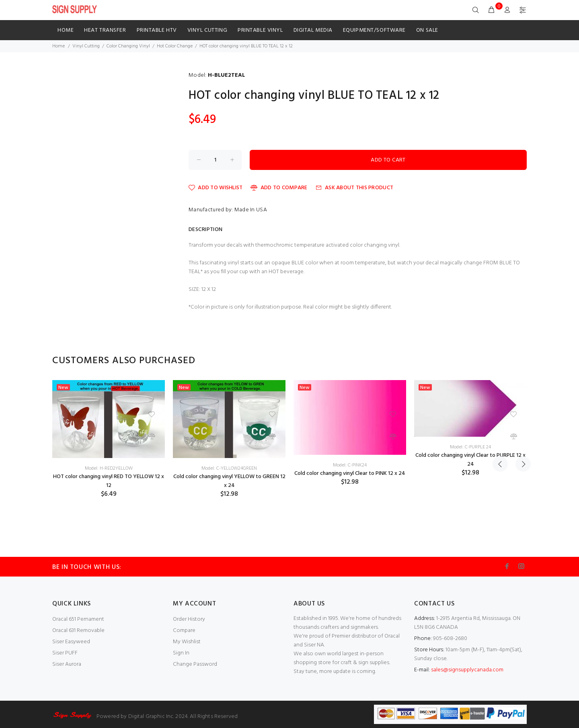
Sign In (181, 653)
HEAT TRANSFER (105, 30)
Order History (189, 619)
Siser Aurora (67, 664)
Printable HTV (157, 30)
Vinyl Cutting (207, 30)
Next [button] (519, 361)
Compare (184, 631)
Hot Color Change (175, 46)
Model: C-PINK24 (350, 465)
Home (66, 30)
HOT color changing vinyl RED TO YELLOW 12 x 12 (109, 481)
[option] (109, 439)
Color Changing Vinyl (128, 46)
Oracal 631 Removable (78, 631)
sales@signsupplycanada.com (467, 670)
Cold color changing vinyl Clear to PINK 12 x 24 (350, 473)
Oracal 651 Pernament (78, 619)
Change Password (195, 664)
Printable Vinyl (260, 30)
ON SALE (427, 30)
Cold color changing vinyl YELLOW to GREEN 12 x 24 (229, 481)
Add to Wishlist (216, 188)
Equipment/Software (374, 30)
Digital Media (313, 30)
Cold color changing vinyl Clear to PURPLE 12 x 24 (470, 460)
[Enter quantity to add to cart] (215, 160)
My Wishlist (187, 642)
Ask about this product (354, 188)
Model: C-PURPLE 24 (470, 447)
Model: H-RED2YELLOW (109, 468)
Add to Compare (279, 188)
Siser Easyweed (71, 642)
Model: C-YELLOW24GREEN (229, 468)
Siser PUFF (65, 653)
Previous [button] (500, 361)
